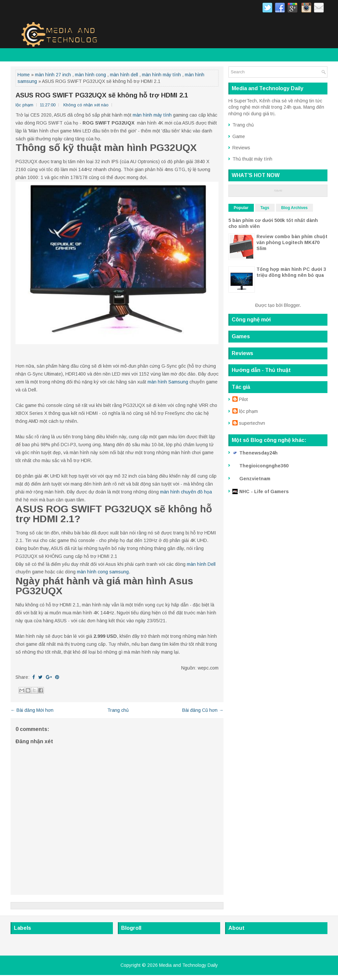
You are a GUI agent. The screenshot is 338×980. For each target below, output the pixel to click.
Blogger (292, 305)
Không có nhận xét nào (86, 105)
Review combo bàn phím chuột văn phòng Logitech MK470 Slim (292, 242)
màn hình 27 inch (53, 75)
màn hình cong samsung (103, 572)
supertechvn (252, 423)
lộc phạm (248, 411)
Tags (265, 208)
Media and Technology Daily (188, 965)
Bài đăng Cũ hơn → (203, 710)
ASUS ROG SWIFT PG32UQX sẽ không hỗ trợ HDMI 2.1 (102, 95)
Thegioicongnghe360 (264, 466)
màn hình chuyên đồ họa (186, 492)
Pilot (243, 399)
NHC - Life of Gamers (264, 491)
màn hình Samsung (168, 382)
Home (24, 75)
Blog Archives (294, 208)
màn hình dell (124, 75)
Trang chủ (118, 710)
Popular (241, 208)
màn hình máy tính (161, 75)
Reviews (241, 148)
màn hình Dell (201, 564)
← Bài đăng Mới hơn (32, 710)
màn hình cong (90, 75)
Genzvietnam (255, 479)
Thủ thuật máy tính (252, 159)
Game (239, 136)
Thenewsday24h (258, 453)
